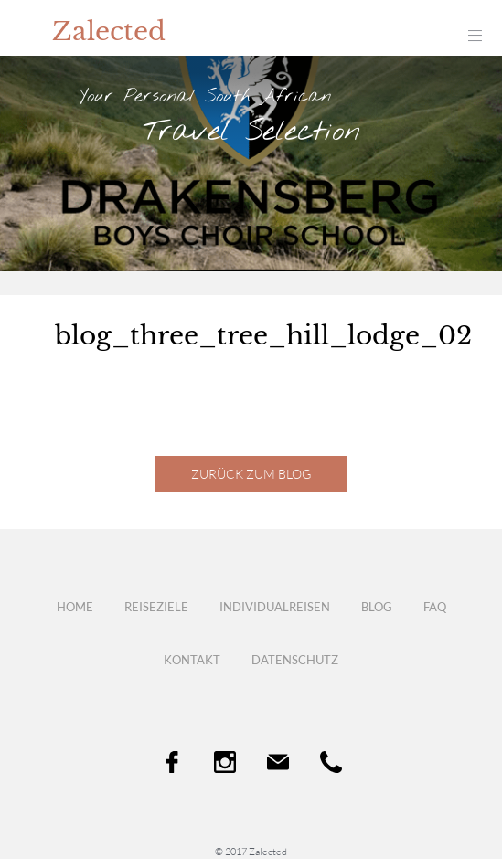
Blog (377, 607)
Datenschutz (295, 660)
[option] (251, 164)
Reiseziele (156, 607)
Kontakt (192, 660)
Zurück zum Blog (251, 474)
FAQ (435, 607)
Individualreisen (275, 607)
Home (75, 607)
